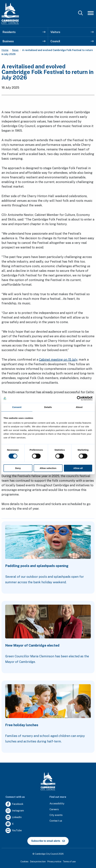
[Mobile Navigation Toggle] (91, 13)
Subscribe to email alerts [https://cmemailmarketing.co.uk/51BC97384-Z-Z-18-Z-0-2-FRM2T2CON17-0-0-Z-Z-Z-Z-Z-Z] (48, 841)
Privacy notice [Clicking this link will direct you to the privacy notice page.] (54, 862)
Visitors (72, 32)
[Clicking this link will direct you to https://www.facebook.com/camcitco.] (14, 804)
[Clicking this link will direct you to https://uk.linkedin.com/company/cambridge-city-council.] (14, 817)
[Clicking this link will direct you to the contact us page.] (56, 821)
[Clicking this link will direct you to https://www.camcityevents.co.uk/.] (56, 815)
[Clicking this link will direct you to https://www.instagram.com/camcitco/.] (15, 811)
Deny (18, 468)
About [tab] (79, 407)
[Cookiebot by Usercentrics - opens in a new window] (79, 398)
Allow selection (48, 468)
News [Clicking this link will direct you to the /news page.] (15, 50)
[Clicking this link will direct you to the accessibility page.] (57, 804)
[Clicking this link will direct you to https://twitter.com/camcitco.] (10, 824)
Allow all (78, 468)
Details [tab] (48, 407)
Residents (24, 32)
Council (72, 41)
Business (24, 41)
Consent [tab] (17, 407)
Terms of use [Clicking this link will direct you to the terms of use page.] (69, 862)
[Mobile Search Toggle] (80, 13)
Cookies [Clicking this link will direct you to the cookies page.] (24, 862)
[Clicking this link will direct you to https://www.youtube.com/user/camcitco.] (14, 831)
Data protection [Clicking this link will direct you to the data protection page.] (38, 862)
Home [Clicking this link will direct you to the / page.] (5, 50)
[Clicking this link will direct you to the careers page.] (54, 810)
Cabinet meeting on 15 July (58, 360)
